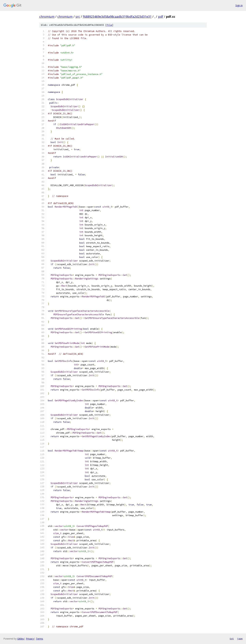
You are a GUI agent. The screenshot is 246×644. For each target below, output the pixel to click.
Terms (39, 639)
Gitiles (21, 639)
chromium (47, 17)
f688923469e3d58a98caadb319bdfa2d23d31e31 (117, 17)
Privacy (30, 639)
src (78, 17)
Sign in (239, 5)
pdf (161, 17)
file (109, 25)
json (240, 639)
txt (232, 639)
